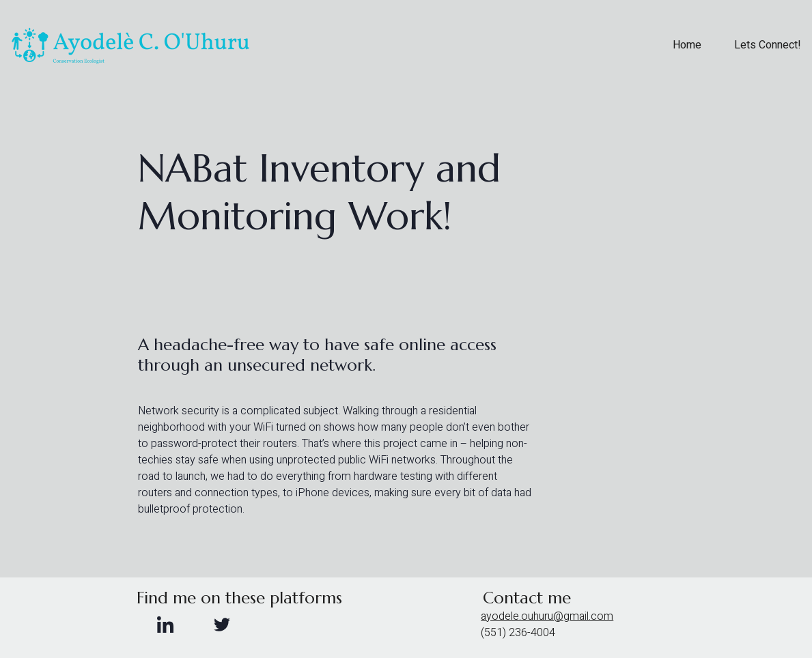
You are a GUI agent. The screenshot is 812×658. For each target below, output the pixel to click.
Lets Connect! (768, 46)
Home (687, 46)
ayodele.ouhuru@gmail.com (547, 616)
